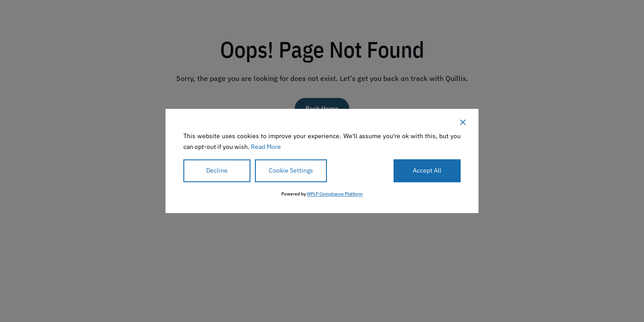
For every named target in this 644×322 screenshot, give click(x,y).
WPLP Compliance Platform (335, 194)
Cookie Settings (291, 170)
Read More (266, 147)
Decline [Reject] (217, 170)
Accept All (427, 170)
